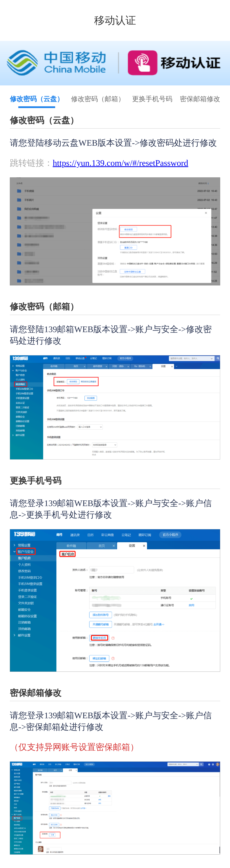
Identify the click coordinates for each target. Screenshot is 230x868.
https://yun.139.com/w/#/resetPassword (120, 163)
